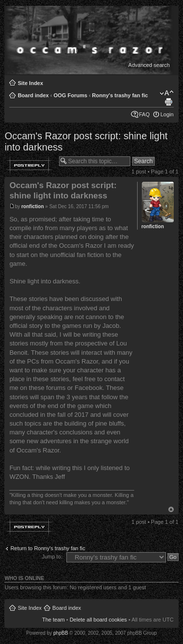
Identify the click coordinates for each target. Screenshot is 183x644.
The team (53, 620)
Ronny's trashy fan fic (120, 95)
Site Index (30, 83)
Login (167, 114)
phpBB (61, 633)
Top (171, 509)
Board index (33, 95)
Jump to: (52, 557)
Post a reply (29, 165)
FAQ (144, 114)
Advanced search (149, 65)
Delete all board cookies (98, 620)
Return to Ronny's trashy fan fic (48, 548)
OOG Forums (71, 95)
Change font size (167, 93)
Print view (168, 102)
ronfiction (33, 206)
